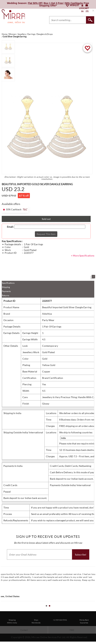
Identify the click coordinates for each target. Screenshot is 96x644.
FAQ (72, 630)
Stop (94, 610)
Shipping (6, 287)
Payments (6, 291)
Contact (24, 630)
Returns (6, 295)
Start (92, 610)
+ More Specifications (83, 256)
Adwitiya (47, 314)
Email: (10, 227)
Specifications (8, 283)
